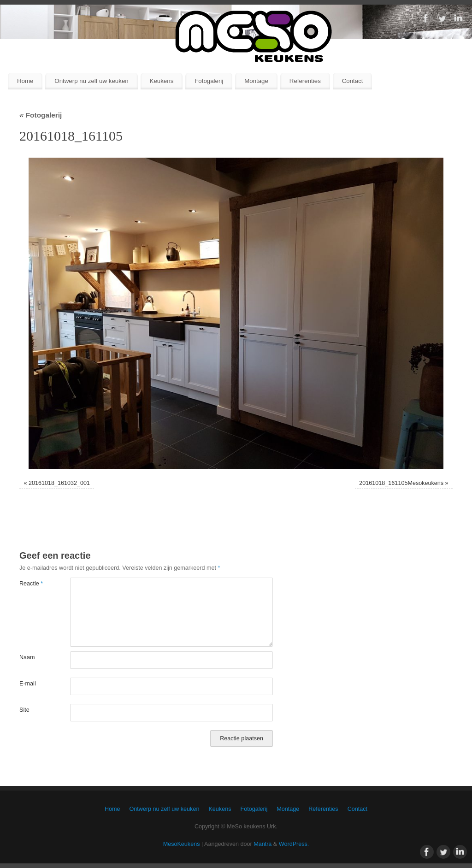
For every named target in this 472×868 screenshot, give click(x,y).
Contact (353, 81)
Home (25, 81)
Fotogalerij (209, 81)
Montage (256, 81)
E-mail (28, 684)
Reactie (31, 584)
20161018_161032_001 (59, 483)
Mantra (263, 844)
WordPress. (294, 844)
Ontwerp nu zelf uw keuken (91, 81)
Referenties (305, 81)
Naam (27, 657)
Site (24, 710)
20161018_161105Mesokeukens (401, 483)
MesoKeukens (182, 844)
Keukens (162, 81)
